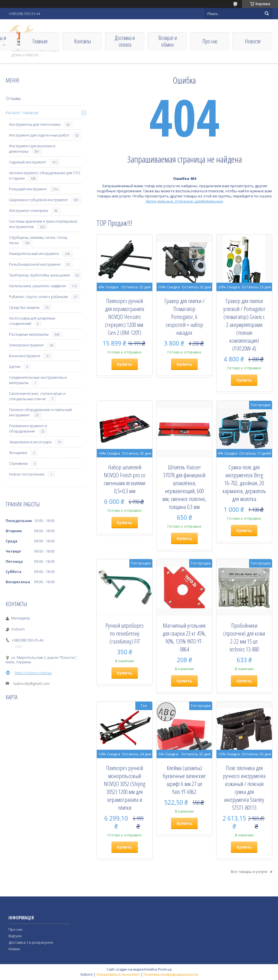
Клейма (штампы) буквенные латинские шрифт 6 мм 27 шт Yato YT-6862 (184, 780)
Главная (40, 41)
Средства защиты (24, 307)
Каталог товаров (22, 113)
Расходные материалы (29, 334)
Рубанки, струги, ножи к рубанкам (38, 297)
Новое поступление (27, 474)
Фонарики (18, 453)
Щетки (15, 367)
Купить (125, 364)
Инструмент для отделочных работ (39, 135)
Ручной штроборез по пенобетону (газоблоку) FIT (125, 633)
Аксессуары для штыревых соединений (32, 321)
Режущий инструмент (28, 189)
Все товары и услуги (249, 872)
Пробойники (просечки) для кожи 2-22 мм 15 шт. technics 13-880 (244, 637)
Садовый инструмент (28, 162)
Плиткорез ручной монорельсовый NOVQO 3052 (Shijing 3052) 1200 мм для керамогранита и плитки (125, 788)
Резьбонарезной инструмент (35, 264)
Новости (253, 41)
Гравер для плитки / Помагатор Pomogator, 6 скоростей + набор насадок (184, 317)
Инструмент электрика (29, 210)
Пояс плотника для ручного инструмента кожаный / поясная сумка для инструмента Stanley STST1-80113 (244, 788)
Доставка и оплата (125, 41)
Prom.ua (165, 969)
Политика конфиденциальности (171, 974)
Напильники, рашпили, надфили (37, 286)
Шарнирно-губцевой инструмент (38, 200)
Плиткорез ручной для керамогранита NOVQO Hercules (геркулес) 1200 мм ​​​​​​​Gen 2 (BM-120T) (125, 317)
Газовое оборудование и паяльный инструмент (40, 412)
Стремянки (18, 463)
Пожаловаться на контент (118, 974)
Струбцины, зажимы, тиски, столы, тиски (38, 240)
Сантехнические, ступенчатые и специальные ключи (37, 396)
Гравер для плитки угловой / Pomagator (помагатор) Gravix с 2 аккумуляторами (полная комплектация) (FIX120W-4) (244, 325)
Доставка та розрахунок (31, 942)
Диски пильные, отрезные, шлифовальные (184, 201)
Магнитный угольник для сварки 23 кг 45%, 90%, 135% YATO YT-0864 (184, 637)
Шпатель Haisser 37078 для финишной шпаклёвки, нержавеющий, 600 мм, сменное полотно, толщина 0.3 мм (184, 487)
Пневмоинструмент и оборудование (28, 428)
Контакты (82, 41)
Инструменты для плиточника (35, 124)
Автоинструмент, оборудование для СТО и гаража (45, 175)
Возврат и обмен (168, 41)
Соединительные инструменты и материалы (38, 380)
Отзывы (13, 98)
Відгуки (15, 936)
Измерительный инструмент (34, 253)
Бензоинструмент (25, 356)
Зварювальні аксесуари (30, 442)
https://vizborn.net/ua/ (33, 673)
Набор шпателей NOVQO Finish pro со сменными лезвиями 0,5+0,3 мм (125, 479)
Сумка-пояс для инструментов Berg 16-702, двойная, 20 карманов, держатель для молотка (244, 483)
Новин (14, 949)
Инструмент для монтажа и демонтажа (32, 149)
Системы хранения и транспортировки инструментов (43, 224)
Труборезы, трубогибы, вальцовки (39, 275)
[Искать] (267, 14)
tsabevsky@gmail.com (31, 683)
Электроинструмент (26, 345)
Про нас (210, 41)
